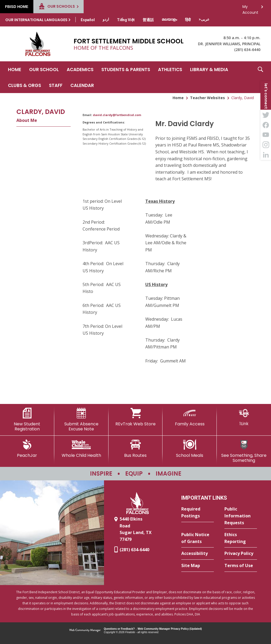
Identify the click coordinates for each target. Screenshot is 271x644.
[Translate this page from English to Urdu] (106, 19)
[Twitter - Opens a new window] (266, 115)
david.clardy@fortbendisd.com (117, 115)
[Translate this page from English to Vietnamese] (126, 20)
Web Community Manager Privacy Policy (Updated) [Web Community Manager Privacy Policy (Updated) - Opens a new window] (170, 629)
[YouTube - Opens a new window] (266, 135)
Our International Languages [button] (36, 20)
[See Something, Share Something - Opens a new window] (244, 451)
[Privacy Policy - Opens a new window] (241, 554)
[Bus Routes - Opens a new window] (136, 449)
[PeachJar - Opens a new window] (27, 449)
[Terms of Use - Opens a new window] (241, 566)
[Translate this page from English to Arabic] (204, 19)
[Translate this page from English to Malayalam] (169, 19)
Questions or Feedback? (119, 629)
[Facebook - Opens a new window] (266, 125)
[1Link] (244, 417)
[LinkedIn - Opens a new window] (266, 155)
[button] (260, 77)
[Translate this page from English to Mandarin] (148, 20)
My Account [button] (250, 8)
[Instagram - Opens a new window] (266, 145)
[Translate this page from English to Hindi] (188, 20)
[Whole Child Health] (81, 449)
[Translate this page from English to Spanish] (88, 20)
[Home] (15, 69)
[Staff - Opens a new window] (56, 85)
